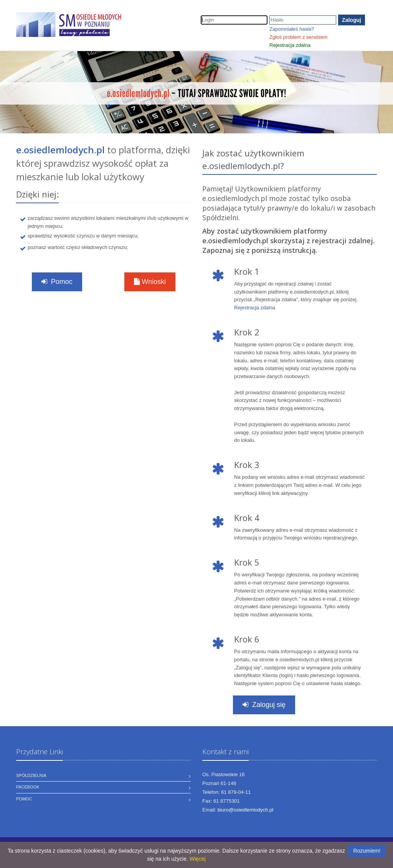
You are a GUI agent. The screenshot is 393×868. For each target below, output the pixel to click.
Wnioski (150, 282)
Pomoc (57, 282)
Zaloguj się (264, 705)
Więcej (198, 859)
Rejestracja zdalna (290, 45)
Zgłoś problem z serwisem (298, 37)
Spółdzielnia (31, 775)
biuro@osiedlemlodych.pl (245, 810)
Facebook (28, 787)
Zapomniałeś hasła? (292, 29)
